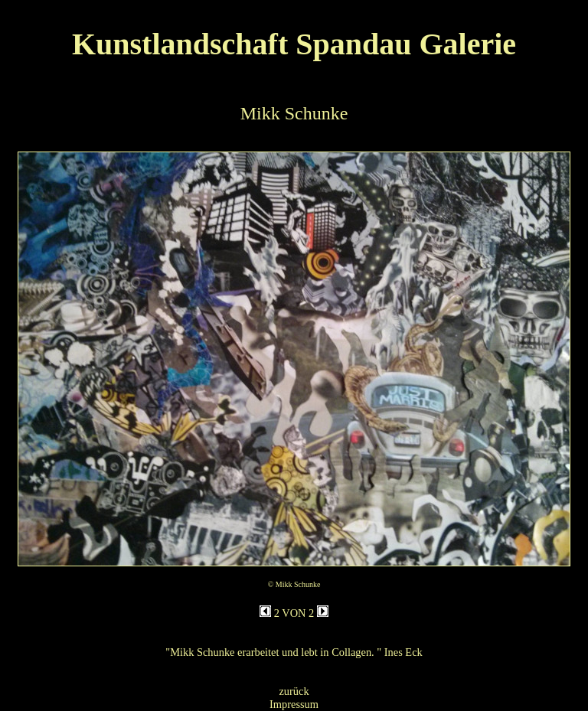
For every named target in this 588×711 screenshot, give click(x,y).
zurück (294, 691)
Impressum (294, 704)
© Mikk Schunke (294, 584)
